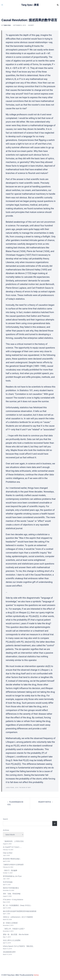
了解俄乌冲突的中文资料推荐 (13, 865)
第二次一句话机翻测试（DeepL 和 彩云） (17, 905)
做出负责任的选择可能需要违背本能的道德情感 (20, 911)
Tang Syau (7, 25)
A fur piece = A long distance (13, 900)
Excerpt (31, 25)
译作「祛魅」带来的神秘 (12, 894)
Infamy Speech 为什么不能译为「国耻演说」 (19, 946)
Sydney (36, 975)
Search (5, 819)
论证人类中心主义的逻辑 (12, 940)
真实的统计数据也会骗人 (12, 859)
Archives (6, 830)
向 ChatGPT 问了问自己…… (12, 847)
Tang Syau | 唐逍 (30, 5)
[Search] (55, 823)
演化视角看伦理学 (9, 952)
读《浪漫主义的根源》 (11, 923)
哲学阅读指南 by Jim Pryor (12, 876)
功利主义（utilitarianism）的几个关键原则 (18, 917)
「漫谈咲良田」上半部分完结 (13, 841)
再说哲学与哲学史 (45, 802)
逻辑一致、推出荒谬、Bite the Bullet (16, 934)
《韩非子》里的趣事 (10, 870)
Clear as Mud (8, 853)
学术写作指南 (8, 882)
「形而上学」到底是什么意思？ (14, 929)
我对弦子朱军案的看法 (11, 888)
